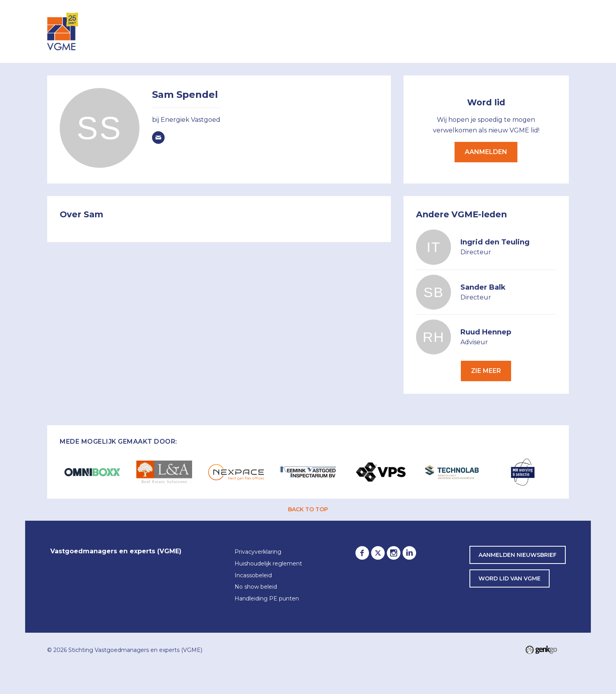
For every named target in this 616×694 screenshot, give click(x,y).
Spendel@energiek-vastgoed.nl (158, 138)
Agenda (290, 31)
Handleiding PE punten (267, 599)
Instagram (394, 553)
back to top (308, 509)
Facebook (362, 553)
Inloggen (248, 31)
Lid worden (416, 31)
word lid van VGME (510, 578)
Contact (547, 31)
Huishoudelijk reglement (268, 564)
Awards (506, 31)
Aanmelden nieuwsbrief (518, 555)
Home (217, 31)
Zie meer (486, 371)
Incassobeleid (253, 576)
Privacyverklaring (258, 552)
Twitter (378, 553)
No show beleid (256, 587)
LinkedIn (409, 553)
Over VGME (364, 31)
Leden (324, 31)
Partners (465, 31)
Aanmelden (486, 152)
